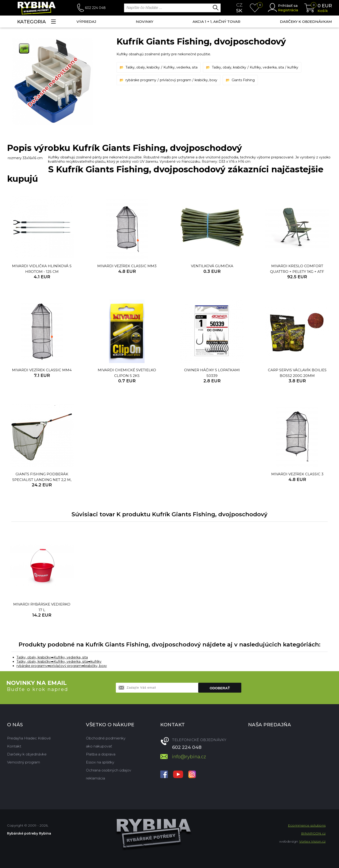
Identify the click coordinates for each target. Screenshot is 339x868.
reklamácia (95, 778)
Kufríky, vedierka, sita (180, 67)
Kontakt (14, 746)
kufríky (293, 67)
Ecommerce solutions (307, 825)
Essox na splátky (100, 762)
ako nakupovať (99, 746)
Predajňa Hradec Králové (29, 738)
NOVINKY (145, 22)
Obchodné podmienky (106, 738)
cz (239, 5)
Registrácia (288, 10)
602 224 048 (95, 8)
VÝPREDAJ (86, 22)
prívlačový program (176, 80)
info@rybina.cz (189, 757)
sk (239, 11)
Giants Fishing (243, 80)
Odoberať (220, 688)
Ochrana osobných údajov (109, 770)
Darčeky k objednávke (27, 754)
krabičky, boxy (206, 80)
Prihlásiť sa (288, 6)
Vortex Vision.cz (312, 841)
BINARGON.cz (313, 833)
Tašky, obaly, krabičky (143, 67)
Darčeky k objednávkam (306, 22)
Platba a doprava (101, 754)
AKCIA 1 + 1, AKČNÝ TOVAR (216, 22)
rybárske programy (141, 80)
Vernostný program (24, 762)
